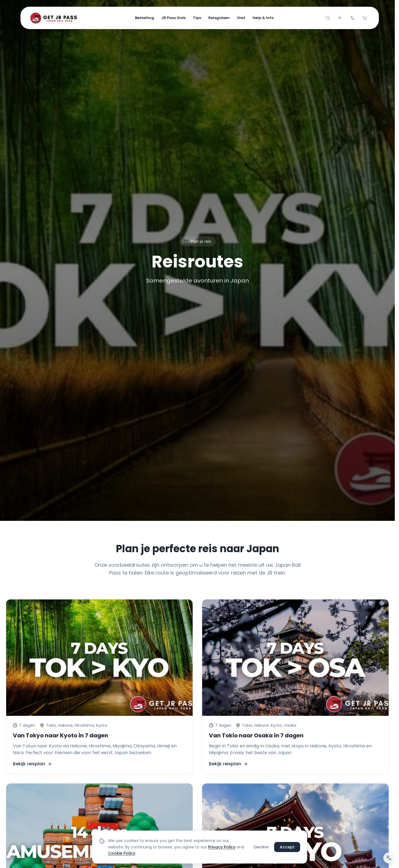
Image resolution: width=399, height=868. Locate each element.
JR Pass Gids (173, 18)
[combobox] (340, 18)
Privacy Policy (222, 847)
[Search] (328, 18)
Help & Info (263, 18)
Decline (261, 847)
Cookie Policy (122, 853)
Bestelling (144, 18)
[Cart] (365, 18)
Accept (287, 847)
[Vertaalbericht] (389, 858)
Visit (241, 18)
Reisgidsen (219, 18)
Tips (197, 18)
